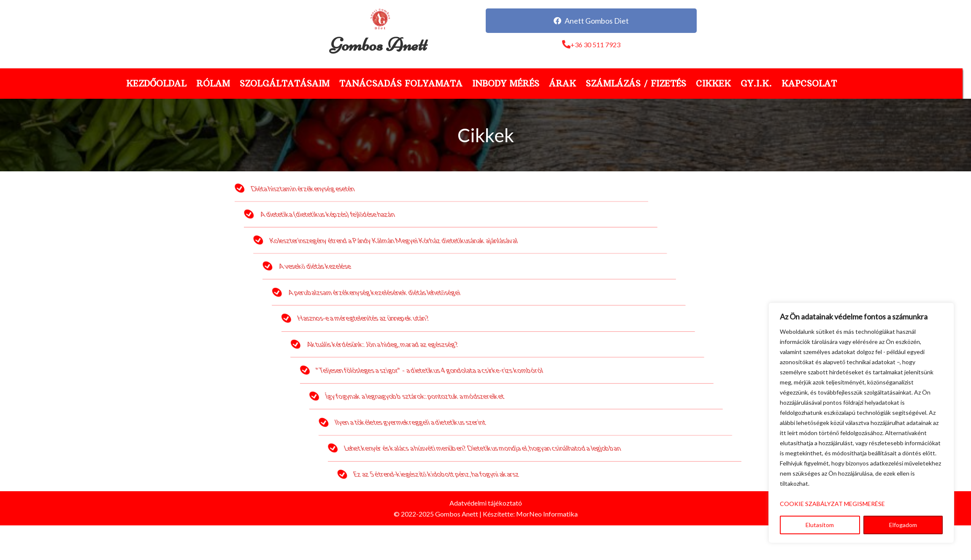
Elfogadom (903, 525)
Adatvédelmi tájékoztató (486, 503)
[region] (861, 423)
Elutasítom (820, 525)
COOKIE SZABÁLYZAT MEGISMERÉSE (832, 504)
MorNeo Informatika (547, 514)
